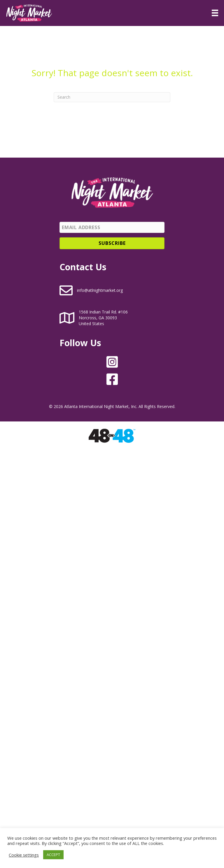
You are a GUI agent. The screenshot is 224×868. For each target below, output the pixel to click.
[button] (112, 243)
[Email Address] (112, 227)
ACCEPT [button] (53, 855)
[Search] (112, 97)
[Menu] (215, 13)
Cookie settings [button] (24, 855)
